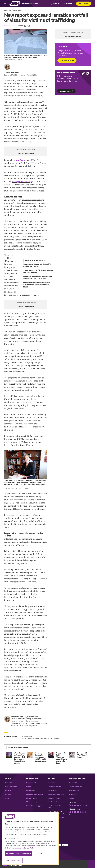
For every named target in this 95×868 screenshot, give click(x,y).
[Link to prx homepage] (63, 845)
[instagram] (70, 805)
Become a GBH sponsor (26, 153)
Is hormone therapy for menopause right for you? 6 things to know (41, 757)
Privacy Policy (53, 791)
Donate (83, 4)
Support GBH (31, 783)
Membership (31, 791)
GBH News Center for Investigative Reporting (41, 738)
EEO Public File (53, 802)
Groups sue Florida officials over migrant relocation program (38, 271)
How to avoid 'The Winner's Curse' (82, 755)
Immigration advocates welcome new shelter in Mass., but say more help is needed (37, 285)
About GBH (9, 783)
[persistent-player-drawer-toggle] (91, 864)
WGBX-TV (61, 813)
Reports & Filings (54, 798)
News (6, 11)
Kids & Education (11, 787)
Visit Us (71, 798)
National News (16, 11)
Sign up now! (65, 91)
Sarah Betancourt (13, 72)
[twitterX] (33, 717)
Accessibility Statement (56, 794)
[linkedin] (86, 805)
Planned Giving (32, 802)
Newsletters (73, 794)
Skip (40, 854)
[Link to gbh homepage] (15, 3)
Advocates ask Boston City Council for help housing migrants (37, 265)
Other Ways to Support (34, 806)
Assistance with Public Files (55, 807)
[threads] (81, 805)
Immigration (27, 736)
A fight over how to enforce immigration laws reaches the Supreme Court (38, 277)
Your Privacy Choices (14, 860)
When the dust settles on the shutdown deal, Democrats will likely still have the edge (19, 758)
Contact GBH (73, 783)
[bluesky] (78, 805)
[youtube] (75, 805)
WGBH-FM (61, 817)
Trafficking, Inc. (10, 26)
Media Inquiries (74, 791)
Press (7, 798)
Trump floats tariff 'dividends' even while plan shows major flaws (62, 758)
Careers (8, 794)
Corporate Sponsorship (35, 794)
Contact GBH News (75, 787)
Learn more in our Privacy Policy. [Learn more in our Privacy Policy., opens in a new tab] (23, 848)
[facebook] (84, 805)
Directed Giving (32, 798)
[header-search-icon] (54, 4)
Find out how (66, 60)
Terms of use (52, 783)
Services (8, 791)
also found (21, 160)
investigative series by (22, 182)
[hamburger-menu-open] (6, 4)
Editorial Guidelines (54, 787)
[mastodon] (81, 812)
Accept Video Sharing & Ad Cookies (18, 854)
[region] (30, 838)
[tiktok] (73, 805)
